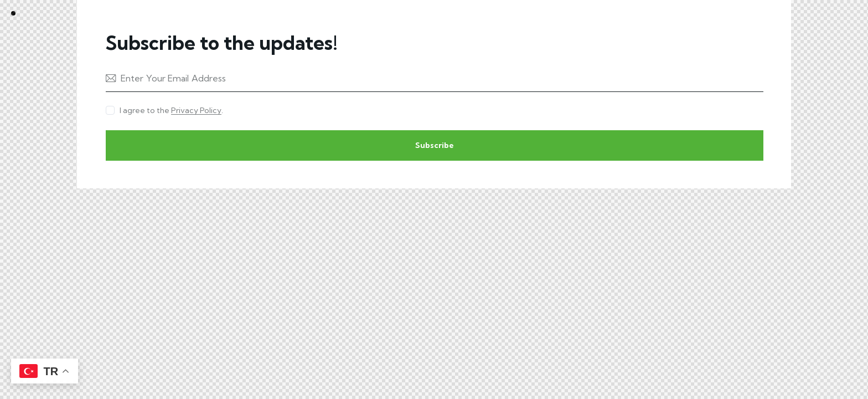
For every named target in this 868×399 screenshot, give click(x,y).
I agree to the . (171, 110)
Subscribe (435, 145)
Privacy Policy (196, 111)
